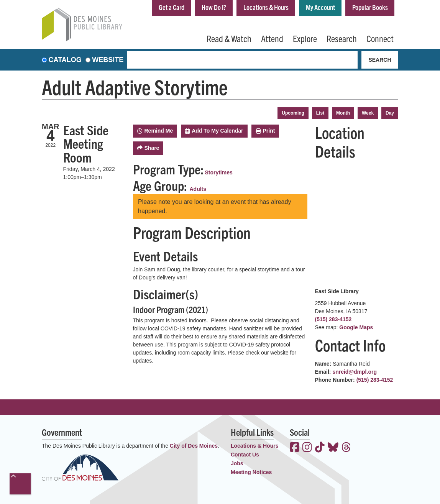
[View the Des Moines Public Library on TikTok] (320, 448)
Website (108, 60)
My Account (320, 7)
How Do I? (214, 7)
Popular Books (370, 7)
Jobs (237, 463)
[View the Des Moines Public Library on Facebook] (295, 448)
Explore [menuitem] (305, 38)
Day (390, 113)
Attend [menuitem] (272, 38)
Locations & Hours (266, 7)
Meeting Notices (251, 472)
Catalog (65, 60)
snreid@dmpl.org (355, 372)
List (320, 113)
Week (368, 113)
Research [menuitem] (342, 38)
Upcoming (293, 113)
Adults (198, 189)
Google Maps (356, 327)
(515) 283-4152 (333, 319)
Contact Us (245, 455)
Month (343, 113)
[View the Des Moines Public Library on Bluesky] (333, 448)
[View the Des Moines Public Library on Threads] (346, 448)
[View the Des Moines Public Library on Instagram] (307, 448)
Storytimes (218, 172)
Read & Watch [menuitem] (229, 38)
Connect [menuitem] (380, 38)
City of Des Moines (194, 446)
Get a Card (172, 7)
